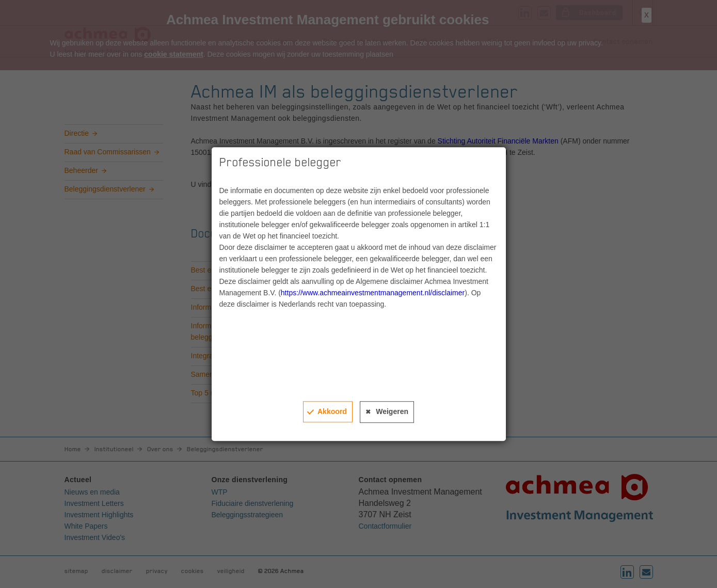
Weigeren (392, 411)
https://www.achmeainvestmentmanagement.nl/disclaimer (373, 293)
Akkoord (332, 411)
